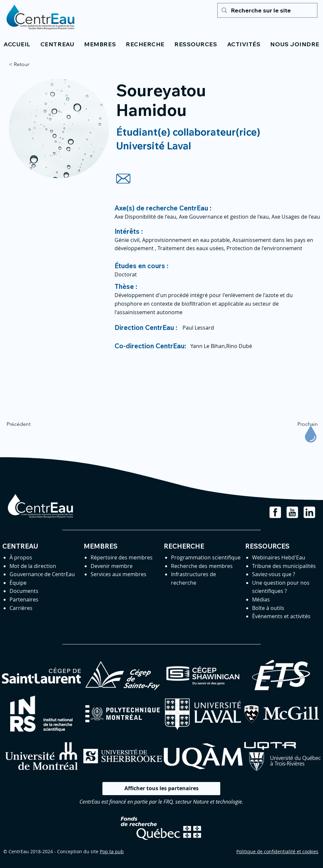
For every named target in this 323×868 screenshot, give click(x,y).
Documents (24, 591)
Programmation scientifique (206, 557)
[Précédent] (28, 424)
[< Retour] (31, 64)
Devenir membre (112, 566)
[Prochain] (301, 424)
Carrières (21, 608)
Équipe (18, 583)
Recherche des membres (202, 566)
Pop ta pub (112, 851)
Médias (261, 599)
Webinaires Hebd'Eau (279, 557)
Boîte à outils (268, 608)
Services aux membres (118, 574)
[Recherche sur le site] (267, 10)
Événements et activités (281, 616)
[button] (57, 44)
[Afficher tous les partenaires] (161, 789)
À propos (21, 557)
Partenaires (24, 599)
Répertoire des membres (122, 557)
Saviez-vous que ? (274, 574)
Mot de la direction (33, 566)
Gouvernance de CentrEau (42, 574)
